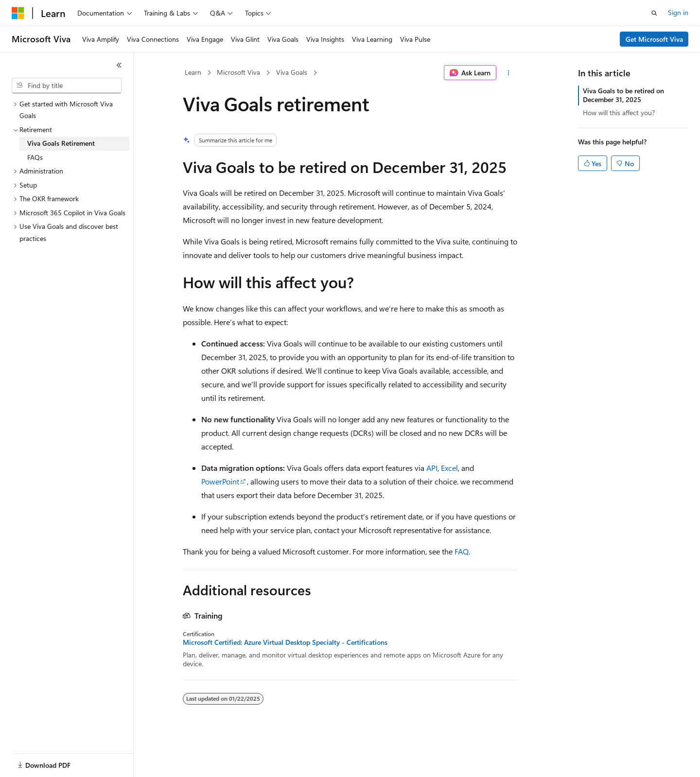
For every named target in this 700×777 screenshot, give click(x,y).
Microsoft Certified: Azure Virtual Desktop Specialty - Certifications (285, 642)
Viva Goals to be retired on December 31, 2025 (623, 95)
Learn (193, 72)
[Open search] (654, 13)
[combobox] (67, 86)
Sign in (678, 12)
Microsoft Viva (238, 72)
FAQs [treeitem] (35, 157)
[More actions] (509, 73)
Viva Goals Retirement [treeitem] (61, 143)
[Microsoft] (18, 13)
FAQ (462, 551)
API (432, 468)
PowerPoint (220, 481)
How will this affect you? (619, 112)
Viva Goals (292, 72)
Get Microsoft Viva (654, 39)
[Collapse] (119, 65)
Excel (449, 468)
